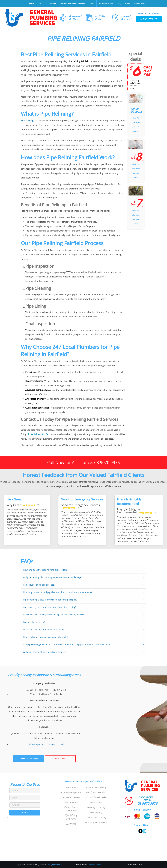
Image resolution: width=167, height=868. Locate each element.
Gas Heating (96, 812)
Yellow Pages (34, 744)
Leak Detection (71, 802)
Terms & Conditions (97, 865)
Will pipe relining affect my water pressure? (44, 652)
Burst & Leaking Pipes (71, 792)
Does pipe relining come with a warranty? (43, 630)
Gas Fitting (71, 824)
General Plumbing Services (73, 4)
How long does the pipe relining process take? (46, 570)
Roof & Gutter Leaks (96, 797)
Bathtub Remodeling (96, 787)
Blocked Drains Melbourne (71, 809)
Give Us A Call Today (29, 758)
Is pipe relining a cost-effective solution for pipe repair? (50, 600)
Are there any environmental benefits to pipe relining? (50, 607)
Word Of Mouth (49, 744)
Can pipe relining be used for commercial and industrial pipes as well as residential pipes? (67, 644)
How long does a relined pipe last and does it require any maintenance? (58, 592)
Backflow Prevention (96, 792)
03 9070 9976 (149, 19)
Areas (92, 4)
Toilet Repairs (71, 787)
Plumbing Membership (96, 822)
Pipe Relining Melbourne (71, 817)
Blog (127, 4)
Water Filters (96, 802)
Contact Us (139, 4)
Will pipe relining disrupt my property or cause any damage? (53, 577)
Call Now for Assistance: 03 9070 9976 (83, 462)
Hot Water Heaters (71, 797)
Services (52, 4)
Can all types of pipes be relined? (39, 585)
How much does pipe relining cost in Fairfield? (46, 637)
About (41, 4)
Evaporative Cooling (96, 817)
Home (31, 4)
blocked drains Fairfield (39, 434)
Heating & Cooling (96, 807)
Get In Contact (60, 758)
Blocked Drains (106, 4)
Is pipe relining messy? (34, 622)
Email (61, 744)
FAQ (119, 4)
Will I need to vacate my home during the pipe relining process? (54, 615)
